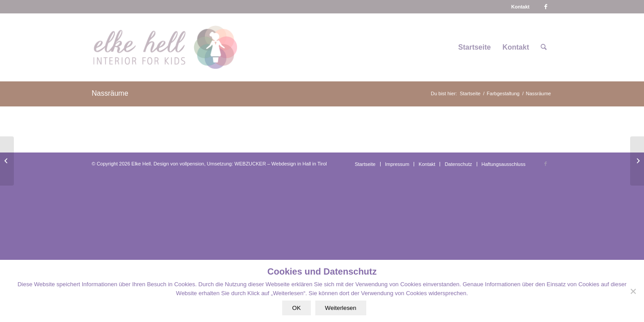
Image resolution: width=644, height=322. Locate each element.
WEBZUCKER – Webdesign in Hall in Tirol (280, 164)
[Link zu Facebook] (546, 7)
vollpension (192, 164)
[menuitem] (520, 7)
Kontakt (520, 7)
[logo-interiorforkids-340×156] (165, 47)
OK (296, 308)
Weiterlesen (341, 308)
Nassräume (110, 93)
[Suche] (544, 47)
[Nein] (633, 291)
